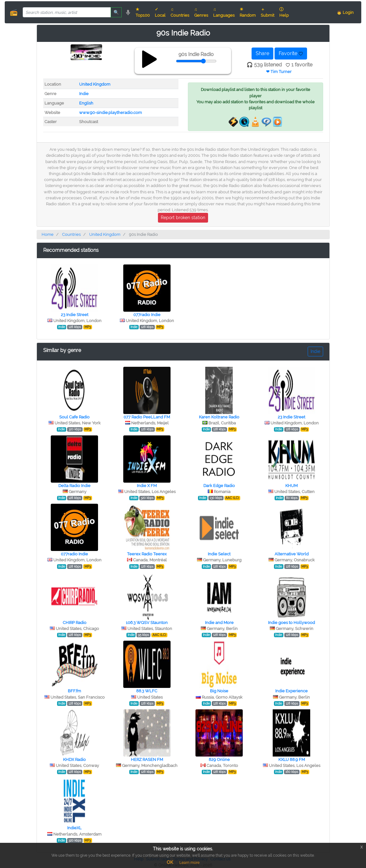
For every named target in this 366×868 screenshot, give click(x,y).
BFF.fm (74, 691)
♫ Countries (180, 12)
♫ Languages (224, 12)
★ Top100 (143, 12)
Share (262, 53)
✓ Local (160, 12)
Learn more (189, 863)
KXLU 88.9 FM (292, 760)
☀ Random (248, 12)
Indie (84, 94)
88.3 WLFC (147, 691)
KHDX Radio (74, 760)
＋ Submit (267, 12)
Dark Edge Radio (219, 486)
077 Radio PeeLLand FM (147, 417)
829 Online (219, 760)
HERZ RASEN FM (147, 760)
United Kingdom (95, 84)
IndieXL (74, 828)
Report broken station (183, 218)
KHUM (291, 486)
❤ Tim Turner (279, 72)
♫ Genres (201, 12)
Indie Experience (291, 691)
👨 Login (345, 12)
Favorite (291, 53)
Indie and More (219, 623)
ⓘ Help (284, 12)
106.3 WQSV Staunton (147, 623)
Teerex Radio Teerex (147, 554)
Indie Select (219, 554)
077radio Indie (147, 315)
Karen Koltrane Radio (219, 417)
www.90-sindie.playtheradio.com (110, 113)
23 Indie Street (75, 315)
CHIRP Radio (75, 623)
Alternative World (292, 554)
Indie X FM (147, 486)
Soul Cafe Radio (74, 417)
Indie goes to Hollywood (291, 623)
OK (170, 862)
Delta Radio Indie (74, 486)
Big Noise (219, 691)
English (86, 103)
